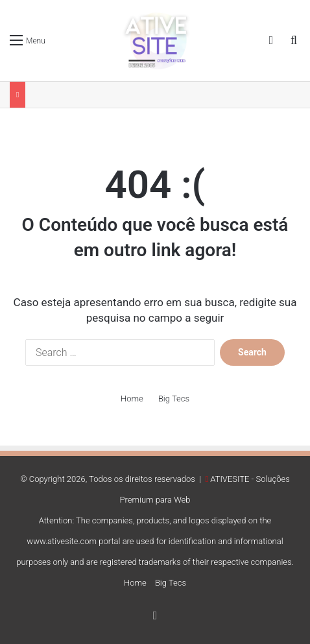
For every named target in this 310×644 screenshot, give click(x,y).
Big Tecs (174, 399)
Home (132, 399)
